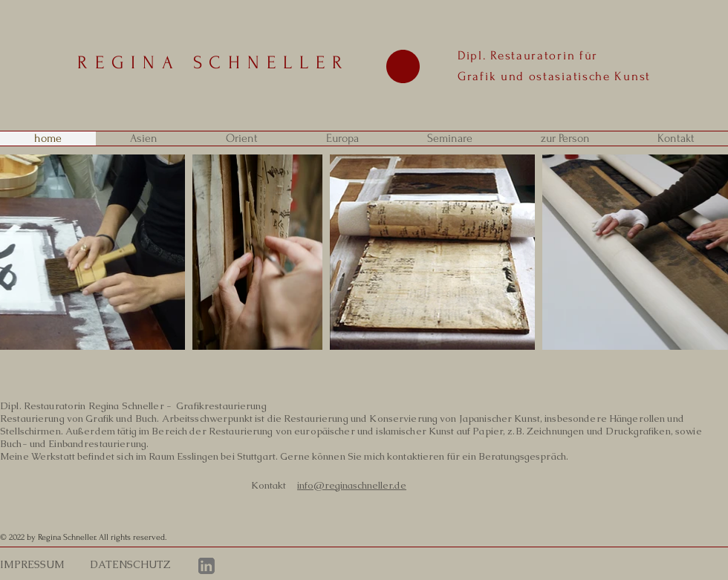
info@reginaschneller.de (352, 485)
